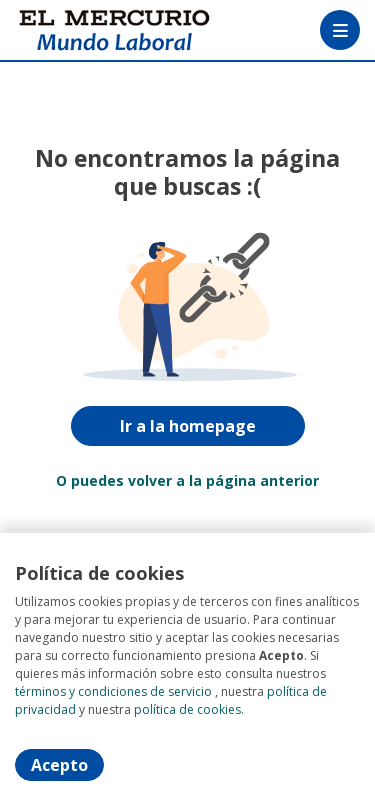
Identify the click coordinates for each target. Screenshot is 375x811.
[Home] (86, 30)
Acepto (59, 765)
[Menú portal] (340, 30)
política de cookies (187, 709)
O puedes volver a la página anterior (187, 480)
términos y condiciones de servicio (113, 691)
